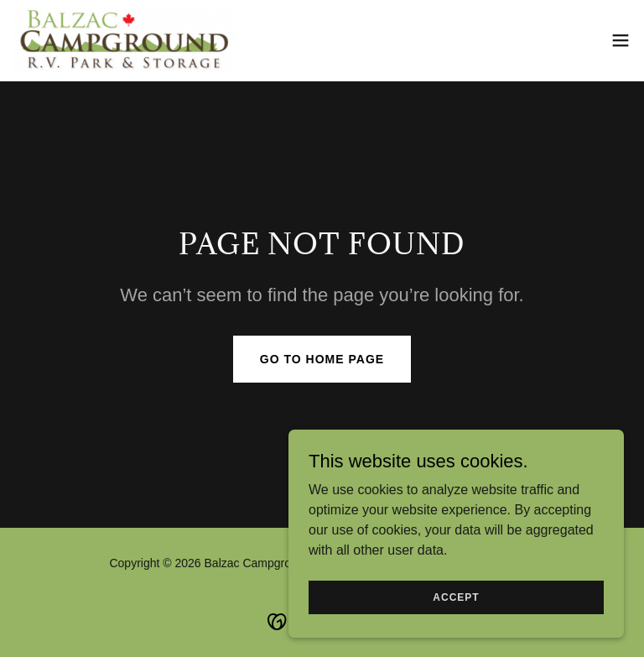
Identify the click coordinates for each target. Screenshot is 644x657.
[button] (621, 40)
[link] (125, 40)
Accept (456, 597)
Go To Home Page (322, 359)
